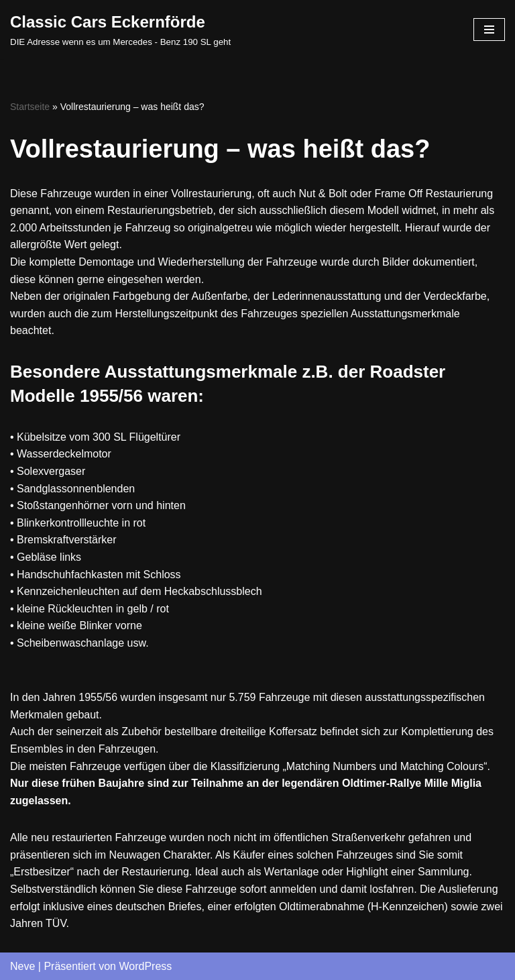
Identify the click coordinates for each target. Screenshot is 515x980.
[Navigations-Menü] (489, 30)
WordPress (145, 966)
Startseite (30, 107)
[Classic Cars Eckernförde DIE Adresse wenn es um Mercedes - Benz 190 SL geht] (120, 30)
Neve (22, 966)
